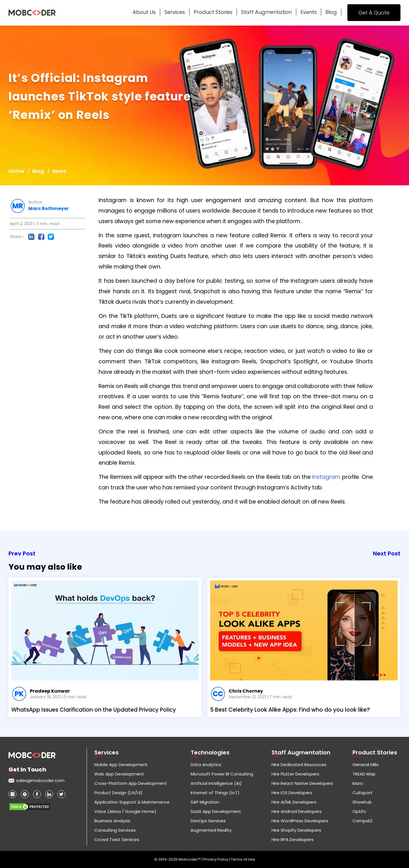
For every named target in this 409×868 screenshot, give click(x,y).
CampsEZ (363, 821)
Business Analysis (112, 821)
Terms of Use (243, 859)
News (59, 171)
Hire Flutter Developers (295, 774)
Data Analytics (206, 765)
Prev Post (22, 553)
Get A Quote (374, 13)
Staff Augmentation (266, 12)
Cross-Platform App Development (131, 783)
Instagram (326, 477)
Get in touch (27, 770)
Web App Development (119, 774)
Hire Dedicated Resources (299, 765)
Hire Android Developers (297, 811)
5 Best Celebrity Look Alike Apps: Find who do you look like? (290, 710)
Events (309, 12)
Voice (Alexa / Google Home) (125, 811)
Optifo (359, 811)
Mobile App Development (121, 765)
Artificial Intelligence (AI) (216, 783)
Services (175, 12)
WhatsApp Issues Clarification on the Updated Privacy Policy (94, 710)
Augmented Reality (211, 830)
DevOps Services (208, 821)
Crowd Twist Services (117, 839)
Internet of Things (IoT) (215, 793)
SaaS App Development (216, 811)
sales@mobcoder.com (40, 780)
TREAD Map (364, 774)
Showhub (362, 802)
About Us (144, 12)
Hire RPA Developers (293, 839)
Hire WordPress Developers (300, 821)
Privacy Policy (216, 859)
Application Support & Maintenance (132, 802)
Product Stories (213, 12)
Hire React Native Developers (302, 783)
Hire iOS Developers (292, 793)
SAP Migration (205, 802)
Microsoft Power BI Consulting (222, 774)
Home (16, 171)
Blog (331, 12)
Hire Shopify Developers (296, 830)
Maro (358, 783)
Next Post (387, 553)
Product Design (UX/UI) (118, 793)
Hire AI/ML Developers (294, 802)
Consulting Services (115, 830)
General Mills (366, 765)
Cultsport (363, 793)
